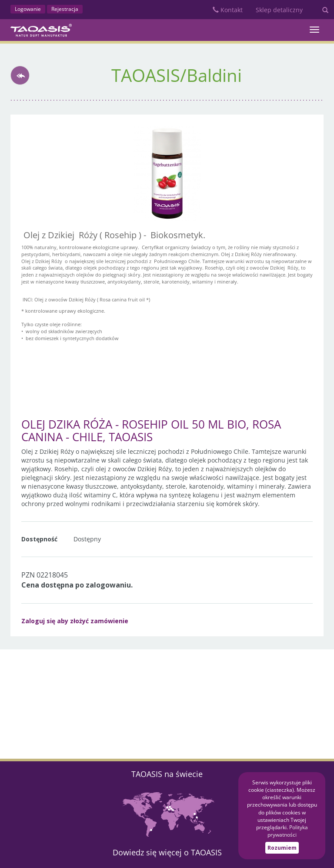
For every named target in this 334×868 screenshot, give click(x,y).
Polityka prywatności (288, 831)
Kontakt (228, 10)
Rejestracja (65, 9)
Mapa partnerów (167, 814)
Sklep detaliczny (279, 10)
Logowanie (28, 9)
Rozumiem (282, 848)
